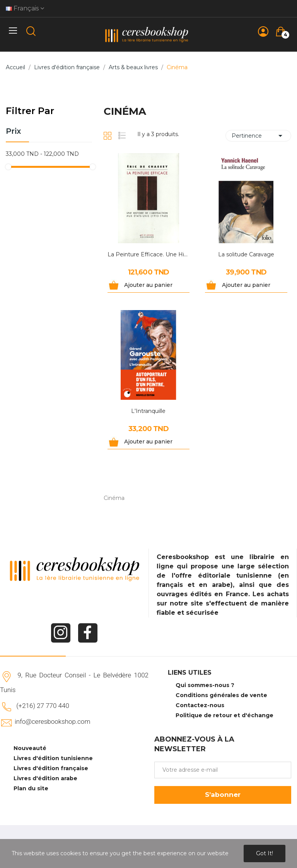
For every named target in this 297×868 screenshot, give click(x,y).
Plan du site (31, 788)
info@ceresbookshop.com (52, 721)
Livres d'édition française (51, 768)
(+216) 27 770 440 (43, 706)
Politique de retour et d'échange (224, 715)
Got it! (265, 853)
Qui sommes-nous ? (205, 685)
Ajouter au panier (148, 285)
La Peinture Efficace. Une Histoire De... (149, 254)
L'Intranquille (148, 411)
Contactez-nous (200, 705)
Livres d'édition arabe (45, 778)
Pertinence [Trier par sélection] (258, 136)
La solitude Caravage (246, 254)
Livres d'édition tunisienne (53, 758)
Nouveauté (30, 748)
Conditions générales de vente (221, 695)
